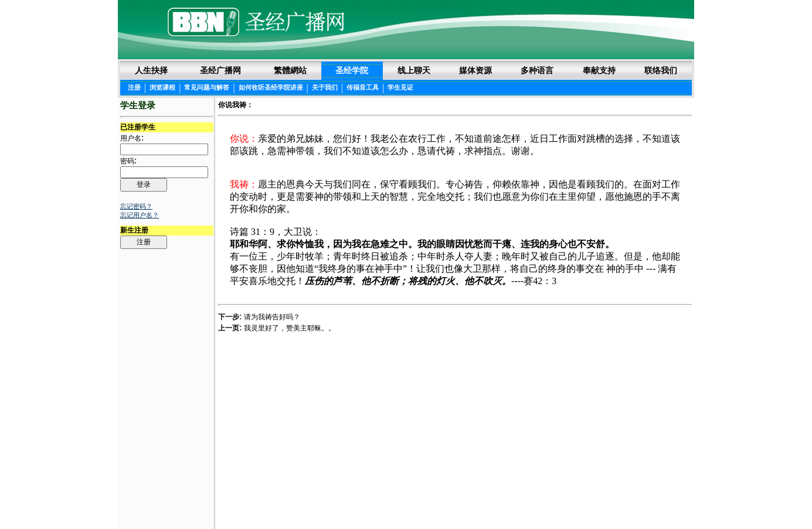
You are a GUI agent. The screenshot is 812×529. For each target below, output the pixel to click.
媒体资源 (475, 70)
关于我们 (325, 87)
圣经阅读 (369, 501)
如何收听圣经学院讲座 (271, 87)
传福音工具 (363, 87)
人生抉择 (151, 70)
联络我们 (661, 70)
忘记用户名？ (140, 215)
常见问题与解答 (207, 87)
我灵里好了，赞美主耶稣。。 (290, 328)
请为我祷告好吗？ (272, 317)
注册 (134, 87)
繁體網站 (290, 70)
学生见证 (400, 87)
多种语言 (537, 70)
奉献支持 (599, 70)
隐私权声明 (448, 501)
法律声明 (407, 501)
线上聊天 (414, 70)
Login (129, 501)
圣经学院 (352, 70)
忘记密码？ (136, 206)
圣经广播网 (220, 70)
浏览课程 (162, 87)
